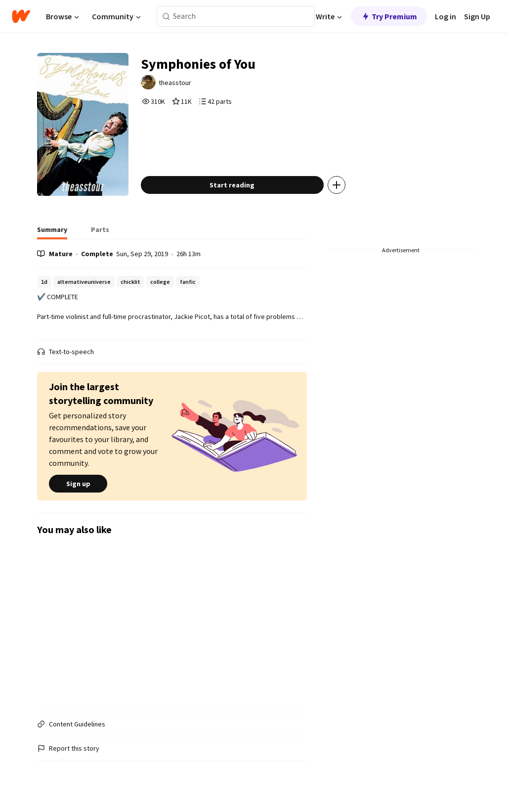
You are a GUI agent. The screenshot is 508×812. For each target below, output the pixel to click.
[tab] (52, 232)
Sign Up (477, 16)
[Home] (21, 16)
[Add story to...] (337, 185)
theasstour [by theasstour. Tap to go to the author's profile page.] (175, 83)
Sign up (78, 484)
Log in (445, 16)
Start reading (232, 185)
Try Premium (389, 16)
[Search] (166, 17)
